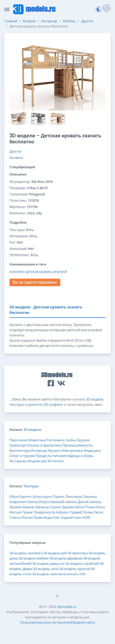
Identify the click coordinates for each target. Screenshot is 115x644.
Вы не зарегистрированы (35, 282)
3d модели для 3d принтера (65, 553)
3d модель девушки (48, 563)
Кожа (100, 507)
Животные (37, 440)
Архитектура (20, 450)
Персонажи (19, 440)
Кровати (16, 157)
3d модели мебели (34, 558)
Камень (28, 507)
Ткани (91, 507)
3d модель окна (46, 569)
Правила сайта (83, 622)
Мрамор (42, 507)
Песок (98, 512)
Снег (56, 517)
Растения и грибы (61, 440)
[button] (107, 9)
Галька (15, 517)
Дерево (68, 507)
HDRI (86, 517)
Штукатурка (42, 496)
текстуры (17, 404)
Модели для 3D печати (45, 461)
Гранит (56, 507)
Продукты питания (51, 456)
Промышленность (78, 445)
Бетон (80, 507)
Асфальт (62, 512)
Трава (38, 517)
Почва (88, 512)
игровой (60, 272)
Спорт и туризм (22, 456)
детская (32, 272)
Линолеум (74, 496)
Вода (48, 517)
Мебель (69, 21)
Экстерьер (18, 461)
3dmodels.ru (67, 607)
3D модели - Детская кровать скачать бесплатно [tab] (46, 310)
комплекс (17, 272)
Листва (27, 517)
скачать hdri (76, 574)
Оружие (83, 440)
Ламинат (90, 496)
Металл (15, 512)
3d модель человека (26, 553)
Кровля (15, 507)
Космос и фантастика (45, 445)
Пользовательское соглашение (46, 622)
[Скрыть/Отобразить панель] (7, 9)
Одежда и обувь (80, 456)
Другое (87, 21)
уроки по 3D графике (45, 404)
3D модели (95, 399)
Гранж (28, 512)
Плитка (32, 502)
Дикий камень (90, 502)
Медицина (92, 450)
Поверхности (44, 512)
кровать (46, 272)
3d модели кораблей (82, 563)
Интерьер (49, 21)
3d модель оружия (75, 569)
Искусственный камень (58, 502)
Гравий (76, 512)
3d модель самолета (49, 574)
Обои (14, 496)
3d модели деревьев (66, 558)
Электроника (72, 450)
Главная (11, 21)
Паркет (59, 496)
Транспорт (18, 445)
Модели (29, 21)
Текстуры (31, 486)
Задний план (71, 517)
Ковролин (18, 502)
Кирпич (25, 496)
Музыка (54, 450)
